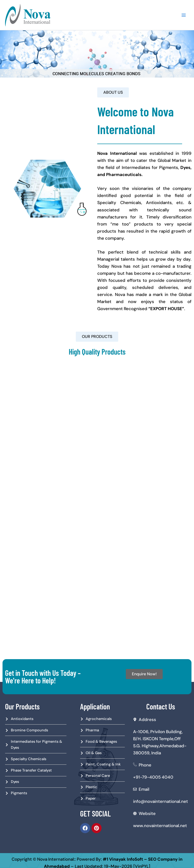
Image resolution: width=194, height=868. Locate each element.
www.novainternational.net (160, 826)
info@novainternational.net (161, 802)
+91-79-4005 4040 (153, 777)
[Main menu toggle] (187, 15)
